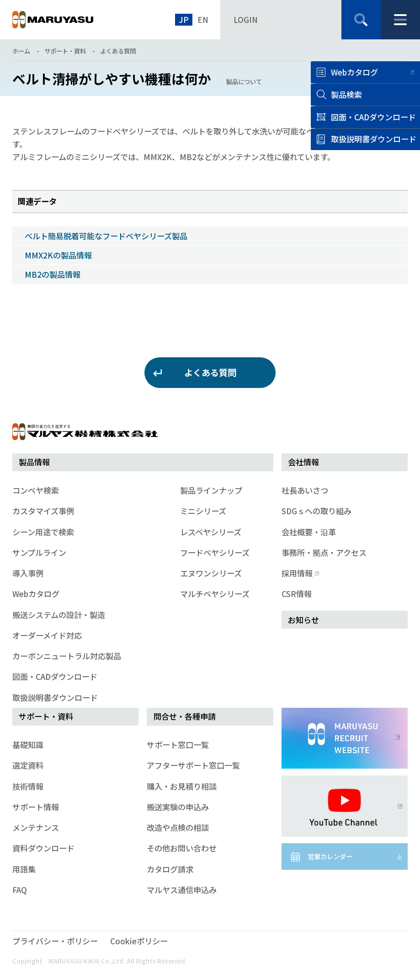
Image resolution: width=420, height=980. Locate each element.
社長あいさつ (305, 490)
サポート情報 (36, 807)
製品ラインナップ (211, 490)
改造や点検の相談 (178, 827)
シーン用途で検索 (43, 532)
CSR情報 (297, 594)
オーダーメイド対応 (47, 635)
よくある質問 (118, 51)
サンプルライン (39, 552)
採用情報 (299, 573)
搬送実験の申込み (178, 807)
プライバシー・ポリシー (55, 941)
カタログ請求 (170, 869)
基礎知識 (28, 745)
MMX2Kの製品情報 (58, 255)
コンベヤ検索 (36, 490)
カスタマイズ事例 (43, 511)
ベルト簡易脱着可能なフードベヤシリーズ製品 (106, 236)
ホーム (21, 51)
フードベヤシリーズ (215, 552)
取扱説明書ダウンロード (55, 697)
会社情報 (303, 462)
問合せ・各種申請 (185, 716)
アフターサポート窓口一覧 (193, 765)
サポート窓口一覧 (178, 745)
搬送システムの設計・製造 (59, 615)
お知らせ (303, 620)
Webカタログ (354, 72)
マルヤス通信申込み (182, 890)
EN (203, 19)
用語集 (24, 869)
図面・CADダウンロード (55, 676)
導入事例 (28, 573)
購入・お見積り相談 (182, 786)
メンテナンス (36, 827)
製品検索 (346, 94)
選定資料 (28, 765)
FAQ (20, 890)
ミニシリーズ (203, 511)
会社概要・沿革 (309, 532)
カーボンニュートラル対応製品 (67, 656)
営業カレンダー (330, 856)
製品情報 (34, 462)
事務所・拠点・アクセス (324, 552)
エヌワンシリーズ (211, 573)
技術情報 (28, 786)
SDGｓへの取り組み (316, 511)
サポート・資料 (65, 51)
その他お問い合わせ (182, 848)
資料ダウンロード (43, 848)
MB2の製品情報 (53, 274)
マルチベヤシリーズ (215, 594)
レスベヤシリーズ (211, 532)
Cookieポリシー (139, 941)
